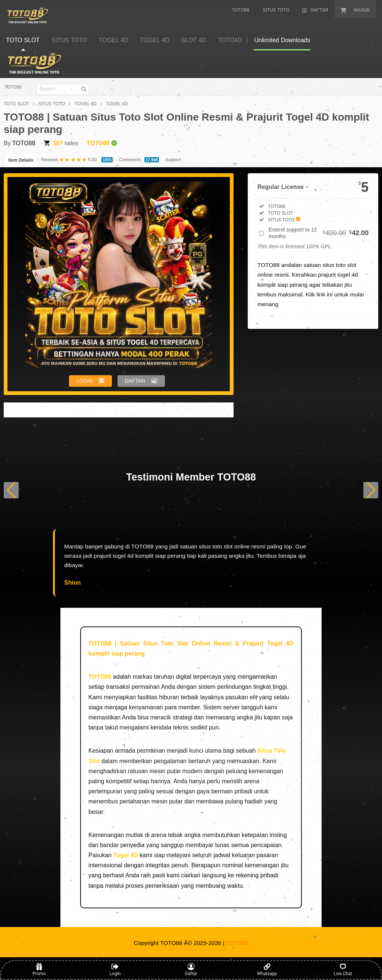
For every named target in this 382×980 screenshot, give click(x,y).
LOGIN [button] (85, 381)
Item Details (21, 160)
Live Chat (343, 970)
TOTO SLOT (16, 104)
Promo (39, 970)
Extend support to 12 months (319, 233)
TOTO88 (13, 87)
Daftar (191, 970)
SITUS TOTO (52, 104)
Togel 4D (126, 855)
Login (115, 970)
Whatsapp (267, 970)
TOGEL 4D (86, 104)
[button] (11, 490)
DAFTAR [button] (135, 381)
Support (173, 160)
